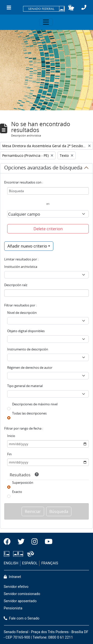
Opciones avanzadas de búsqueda (43, 168)
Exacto (17, 492)
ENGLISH (11, 563)
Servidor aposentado (20, 601)
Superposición (23, 483)
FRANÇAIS (50, 563)
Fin (9, 454)
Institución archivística (21, 267)
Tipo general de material (25, 386)
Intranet (12, 577)
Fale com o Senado (22, 618)
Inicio (11, 436)
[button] (71, 8)
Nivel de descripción (22, 313)
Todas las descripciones (29, 413)
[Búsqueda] (48, 191)
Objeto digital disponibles (26, 331)
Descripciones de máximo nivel (35, 404)
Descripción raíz (16, 285)
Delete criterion (48, 229)
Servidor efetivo (16, 587)
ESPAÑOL (30, 563)
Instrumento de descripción (28, 349)
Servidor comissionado (22, 594)
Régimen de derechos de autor (30, 368)
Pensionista (13, 608)
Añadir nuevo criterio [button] (27, 246)
